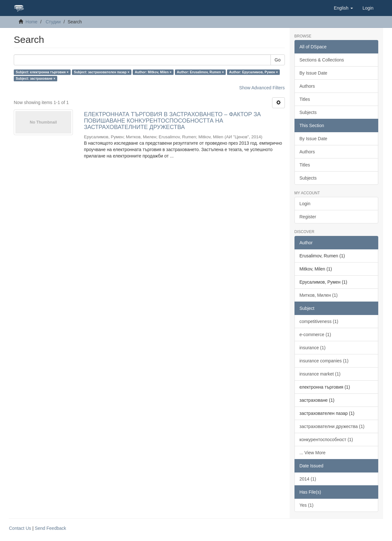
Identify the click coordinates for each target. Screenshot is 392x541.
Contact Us (20, 528)
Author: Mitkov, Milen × (153, 72)
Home (31, 22)
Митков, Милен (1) (319, 295)
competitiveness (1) (319, 321)
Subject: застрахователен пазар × (102, 72)
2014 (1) (308, 479)
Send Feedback (51, 528)
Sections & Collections (322, 60)
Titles (305, 99)
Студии (53, 22)
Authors (307, 86)
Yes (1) (307, 505)
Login (305, 204)
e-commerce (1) (315, 335)
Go (278, 60)
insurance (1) (313, 348)
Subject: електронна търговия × (42, 72)
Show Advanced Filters (262, 88)
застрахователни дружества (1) (332, 426)
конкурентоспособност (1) (326, 440)
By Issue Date (314, 73)
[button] (343, 8)
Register (308, 217)
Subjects (308, 112)
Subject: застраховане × (35, 78)
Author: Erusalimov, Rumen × (200, 72)
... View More (313, 453)
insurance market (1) (320, 374)
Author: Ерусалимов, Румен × (254, 72)
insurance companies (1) (324, 361)
